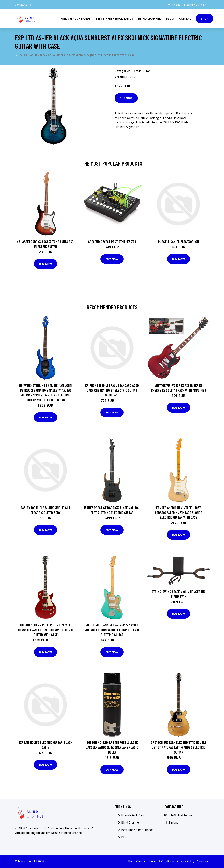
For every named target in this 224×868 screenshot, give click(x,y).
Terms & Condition (162, 861)
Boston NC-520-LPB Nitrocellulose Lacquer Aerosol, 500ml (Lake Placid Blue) (112, 747)
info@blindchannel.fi (195, 5)
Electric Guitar (141, 71)
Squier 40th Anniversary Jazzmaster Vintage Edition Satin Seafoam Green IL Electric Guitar (112, 630)
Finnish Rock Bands (76, 19)
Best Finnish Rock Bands (114, 19)
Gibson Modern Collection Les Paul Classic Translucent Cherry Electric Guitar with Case (46, 630)
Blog (170, 19)
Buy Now (126, 98)
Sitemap (202, 861)
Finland (176, 5)
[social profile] (31, 5)
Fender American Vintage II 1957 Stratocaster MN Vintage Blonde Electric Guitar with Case (178, 512)
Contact (186, 19)
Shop (204, 19)
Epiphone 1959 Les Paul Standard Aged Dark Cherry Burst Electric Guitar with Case (112, 390)
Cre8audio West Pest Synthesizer (112, 241)
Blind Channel (150, 19)
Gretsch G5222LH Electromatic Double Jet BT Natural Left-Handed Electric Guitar (179, 747)
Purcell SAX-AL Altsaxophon (178, 241)
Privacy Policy (185, 861)
